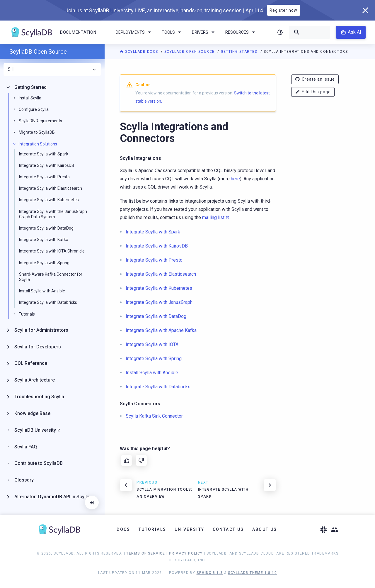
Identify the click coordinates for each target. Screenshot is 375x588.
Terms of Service (146, 553)
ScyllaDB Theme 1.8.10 (252, 573)
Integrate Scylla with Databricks (48, 302)
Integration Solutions (38, 144)
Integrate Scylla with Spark (44, 154)
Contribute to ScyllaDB (39, 463)
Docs (123, 529)
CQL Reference (31, 363)
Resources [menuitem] (241, 32)
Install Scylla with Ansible (42, 291)
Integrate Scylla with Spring (44, 263)
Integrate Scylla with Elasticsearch (51, 188)
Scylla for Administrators (41, 330)
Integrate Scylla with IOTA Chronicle (52, 251)
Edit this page (313, 92)
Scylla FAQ (26, 447)
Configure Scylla (34, 109)
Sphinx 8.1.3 (210, 573)
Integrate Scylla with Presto (44, 177)
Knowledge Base (32, 413)
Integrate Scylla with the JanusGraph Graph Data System (53, 214)
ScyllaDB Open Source (190, 52)
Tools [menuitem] (172, 32)
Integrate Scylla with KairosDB (47, 165)
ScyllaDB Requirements (40, 121)
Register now (283, 10)
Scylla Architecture (35, 380)
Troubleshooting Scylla (39, 397)
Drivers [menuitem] (204, 32)
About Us (265, 529)
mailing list (213, 217)
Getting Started (240, 52)
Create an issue (315, 79)
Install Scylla (30, 98)
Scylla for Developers (38, 347)
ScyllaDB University (35, 430)
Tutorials (27, 314)
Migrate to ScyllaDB (37, 132)
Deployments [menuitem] (134, 32)
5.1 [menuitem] (52, 70)
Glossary (24, 480)
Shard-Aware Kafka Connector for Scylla (51, 277)
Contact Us (228, 529)
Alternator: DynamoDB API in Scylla (52, 497)
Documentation (78, 32)
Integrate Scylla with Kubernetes (49, 200)
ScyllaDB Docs (140, 52)
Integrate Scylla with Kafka (44, 240)
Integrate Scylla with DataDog (46, 228)
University (190, 529)
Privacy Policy (186, 553)
